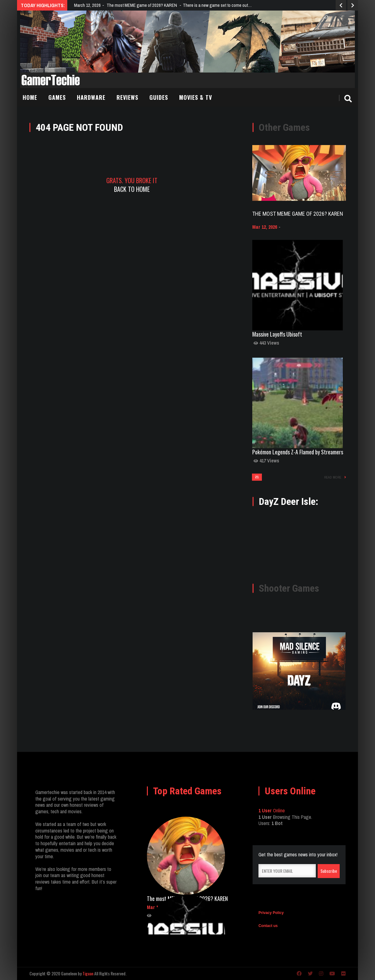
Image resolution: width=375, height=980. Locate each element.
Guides (159, 97)
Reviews (127, 97)
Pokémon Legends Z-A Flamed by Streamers (298, 452)
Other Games (284, 127)
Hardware (91, 97)
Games (57, 97)
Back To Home (132, 189)
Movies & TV (196, 97)
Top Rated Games (187, 791)
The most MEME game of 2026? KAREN (298, 214)
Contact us (268, 926)
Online (272, 810)
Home (30, 97)
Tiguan (88, 973)
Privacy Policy (271, 913)
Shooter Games (289, 588)
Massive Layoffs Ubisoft (277, 334)
